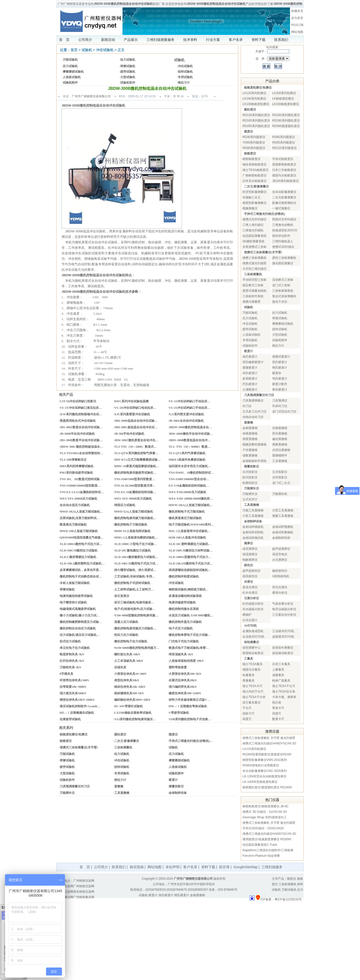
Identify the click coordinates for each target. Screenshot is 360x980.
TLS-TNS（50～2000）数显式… (135, 447)
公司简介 (85, 40)
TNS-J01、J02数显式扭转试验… (81, 479)
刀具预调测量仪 (253, 401)
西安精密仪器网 (84, 892)
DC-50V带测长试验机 (128, 706)
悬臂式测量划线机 (254, 291)
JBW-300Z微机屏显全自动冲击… (136, 440)
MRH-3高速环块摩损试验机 (187, 460)
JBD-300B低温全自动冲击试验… (136, 421)
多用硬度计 (250, 379)
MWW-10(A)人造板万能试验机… (191, 505)
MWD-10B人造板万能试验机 (79, 531)
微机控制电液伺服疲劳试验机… (135, 473)
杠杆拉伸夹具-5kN (72, 661)
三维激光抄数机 (283, 225)
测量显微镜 (280, 444)
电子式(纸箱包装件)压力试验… (135, 609)
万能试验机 (70, 60)
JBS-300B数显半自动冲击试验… (81, 440)
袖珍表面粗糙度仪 (254, 164)
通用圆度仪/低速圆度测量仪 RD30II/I (267, 839)
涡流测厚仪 (250, 554)
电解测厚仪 (250, 560)
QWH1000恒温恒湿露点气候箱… (82, 538)
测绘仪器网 (66, 892)
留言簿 (224, 867)
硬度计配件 (280, 384)
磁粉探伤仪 (280, 571)
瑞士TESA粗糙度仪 (255, 170)
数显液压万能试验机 (73, 525)
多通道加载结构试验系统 (185, 596)
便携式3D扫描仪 (283, 247)
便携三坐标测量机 (254, 258)
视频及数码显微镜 (254, 444)
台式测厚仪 (280, 560)
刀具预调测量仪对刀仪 (75, 786)
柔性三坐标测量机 (284, 258)
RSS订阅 (297, 25)
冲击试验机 (105, 50)
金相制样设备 (178, 793)
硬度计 (173, 780)
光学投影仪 (280, 477)
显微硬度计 (250, 368)
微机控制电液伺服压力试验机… (135, 628)
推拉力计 (184, 83)
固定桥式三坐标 (253, 285)
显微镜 (119, 786)
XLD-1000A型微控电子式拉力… (190, 557)
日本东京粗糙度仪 (254, 181)
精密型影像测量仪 (254, 203)
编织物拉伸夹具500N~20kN (132, 700)
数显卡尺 (278, 719)
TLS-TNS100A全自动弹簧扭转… (81, 453)
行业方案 (213, 40)
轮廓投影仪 (250, 483)
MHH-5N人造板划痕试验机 (132, 531)
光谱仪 (248, 582)
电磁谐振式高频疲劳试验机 (78, 609)
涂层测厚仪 (250, 549)
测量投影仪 (176, 786)
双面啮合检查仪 (253, 653)
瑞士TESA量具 (252, 664)
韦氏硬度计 (280, 379)
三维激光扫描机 (253, 230)
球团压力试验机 (125, 505)
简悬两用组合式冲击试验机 (78, 421)
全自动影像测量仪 (284, 192)
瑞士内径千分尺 (253, 692)
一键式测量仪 (281, 208)
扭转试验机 (185, 72)
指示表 (277, 702)
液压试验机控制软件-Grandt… (80, 706)
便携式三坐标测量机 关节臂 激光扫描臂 (269, 738)
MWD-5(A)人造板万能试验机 (134, 512)
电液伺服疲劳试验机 (182, 602)
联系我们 (281, 40)
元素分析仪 (251, 598)
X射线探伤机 (281, 576)
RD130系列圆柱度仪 (256, 115)
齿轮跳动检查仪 (283, 653)
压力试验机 (70, 66)
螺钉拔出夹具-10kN (127, 654)
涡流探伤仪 (250, 576)
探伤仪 (248, 565)
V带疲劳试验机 (179, 713)
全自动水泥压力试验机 (75, 505)
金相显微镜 (250, 428)
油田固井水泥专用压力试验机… (190, 466)
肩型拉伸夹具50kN (127, 680)
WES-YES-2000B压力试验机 (78, 499)
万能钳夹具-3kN (70, 667)
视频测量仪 (250, 208)
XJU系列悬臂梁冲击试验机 (132, 414)
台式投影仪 (250, 472)
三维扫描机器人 (283, 241)
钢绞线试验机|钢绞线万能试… (189, 589)
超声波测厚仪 (281, 549)
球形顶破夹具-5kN (181, 654)
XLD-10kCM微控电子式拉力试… (136, 563)
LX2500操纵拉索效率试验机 (133, 713)
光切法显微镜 (281, 450)
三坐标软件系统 (253, 296)
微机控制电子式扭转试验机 (132, 583)
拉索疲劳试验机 (70, 719)
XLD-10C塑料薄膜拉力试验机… (190, 544)
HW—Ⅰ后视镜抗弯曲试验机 (188, 706)
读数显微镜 (250, 455)
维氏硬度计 (280, 368)
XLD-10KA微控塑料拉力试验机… (82, 563)
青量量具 (248, 681)
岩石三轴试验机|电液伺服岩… (134, 602)
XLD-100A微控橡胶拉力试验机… (136, 557)
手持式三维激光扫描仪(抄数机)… (191, 741)
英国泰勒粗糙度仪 (284, 164)
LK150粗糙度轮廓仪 (286, 104)
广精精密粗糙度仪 (254, 175)
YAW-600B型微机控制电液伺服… (136, 615)
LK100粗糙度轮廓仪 (256, 104)
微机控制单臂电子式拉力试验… (190, 635)
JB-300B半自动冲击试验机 (77, 434)
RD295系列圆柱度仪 (256, 126)
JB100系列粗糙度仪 (285, 181)
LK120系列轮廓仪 (254, 93)
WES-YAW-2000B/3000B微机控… (191, 499)
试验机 (87, 50)
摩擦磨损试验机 (73, 72)
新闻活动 (108, 40)
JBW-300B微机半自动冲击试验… (191, 434)
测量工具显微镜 (283, 516)
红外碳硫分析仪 (253, 604)
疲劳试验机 (128, 72)
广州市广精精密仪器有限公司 (91, 96)
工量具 (248, 659)
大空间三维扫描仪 (254, 269)
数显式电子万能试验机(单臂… (189, 648)
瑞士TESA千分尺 (284, 686)
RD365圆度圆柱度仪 (286, 126)
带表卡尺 (278, 708)
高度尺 (247, 719)
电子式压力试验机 (181, 628)
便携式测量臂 (251, 302)
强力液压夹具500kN (73, 693)
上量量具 (278, 670)
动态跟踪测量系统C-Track (260, 845)
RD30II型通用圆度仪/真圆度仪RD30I (267, 754)
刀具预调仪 (280, 401)
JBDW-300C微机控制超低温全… (81, 447)
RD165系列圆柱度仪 (256, 121)
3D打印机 (250, 626)
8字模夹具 (66, 674)
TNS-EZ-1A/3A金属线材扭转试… (82, 492)
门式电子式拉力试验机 (184, 641)
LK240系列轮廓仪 (254, 99)
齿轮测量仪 (251, 642)
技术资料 (190, 40)
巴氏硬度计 (250, 384)
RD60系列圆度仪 (284, 137)
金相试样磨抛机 (283, 532)
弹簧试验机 (128, 66)
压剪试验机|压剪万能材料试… (80, 518)
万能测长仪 (67, 793)
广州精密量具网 (84, 897)
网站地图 (297, 32)
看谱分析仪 (280, 593)
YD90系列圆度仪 (254, 142)
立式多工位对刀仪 (254, 412)
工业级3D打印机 (283, 631)
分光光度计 (250, 620)
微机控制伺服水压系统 (184, 609)
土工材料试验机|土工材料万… (134, 589)
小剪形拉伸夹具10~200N (130, 674)
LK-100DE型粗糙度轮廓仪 (260, 782)
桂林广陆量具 (281, 681)
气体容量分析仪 (283, 604)
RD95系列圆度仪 (254, 148)
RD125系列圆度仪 (284, 148)
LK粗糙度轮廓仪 (283, 99)
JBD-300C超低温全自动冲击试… (136, 427)
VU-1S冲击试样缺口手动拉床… (189, 401)
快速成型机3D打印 (285, 230)
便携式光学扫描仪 (254, 219)
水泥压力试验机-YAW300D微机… (191, 615)
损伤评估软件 (281, 236)
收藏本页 (297, 11)
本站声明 (172, 867)
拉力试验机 (128, 60)
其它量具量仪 (251, 702)
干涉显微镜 (250, 450)
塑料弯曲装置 (178, 667)
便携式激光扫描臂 (254, 263)
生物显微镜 (280, 428)
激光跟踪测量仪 (283, 263)
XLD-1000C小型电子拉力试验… (135, 544)
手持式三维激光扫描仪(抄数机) (264, 214)
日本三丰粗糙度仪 (284, 170)
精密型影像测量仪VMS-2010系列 (265, 760)
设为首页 (297, 18)
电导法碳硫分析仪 (284, 609)
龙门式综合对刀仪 (284, 412)
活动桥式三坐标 (283, 280)
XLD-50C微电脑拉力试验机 (132, 551)
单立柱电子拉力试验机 (75, 648)
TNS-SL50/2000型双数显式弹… (135, 486)
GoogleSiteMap (246, 867)
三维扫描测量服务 (160, 40)
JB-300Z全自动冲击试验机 (186, 421)
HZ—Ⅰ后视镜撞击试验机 (77, 713)
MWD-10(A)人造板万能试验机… (81, 512)
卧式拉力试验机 (70, 641)
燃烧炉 (247, 615)
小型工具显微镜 (253, 516)
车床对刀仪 (280, 406)
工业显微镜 (280, 461)
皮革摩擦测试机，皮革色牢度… (81, 570)
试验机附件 (70, 83)
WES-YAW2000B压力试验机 (187, 492)
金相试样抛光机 (253, 538)
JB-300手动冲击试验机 (129, 434)
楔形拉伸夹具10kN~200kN (77, 700)
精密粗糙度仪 (251, 159)
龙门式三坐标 (281, 285)
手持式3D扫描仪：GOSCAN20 (263, 828)
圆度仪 (173, 734)
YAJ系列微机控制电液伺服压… (135, 719)
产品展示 (131, 40)
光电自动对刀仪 (253, 417)
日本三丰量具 (281, 664)
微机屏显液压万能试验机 (185, 518)
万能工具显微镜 (253, 510)
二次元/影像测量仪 (127, 741)
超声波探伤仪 (251, 571)
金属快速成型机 (253, 631)
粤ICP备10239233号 (288, 899)
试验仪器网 (66, 886)
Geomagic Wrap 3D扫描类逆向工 (265, 817)
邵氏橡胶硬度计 (253, 362)
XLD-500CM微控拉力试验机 (79, 551)
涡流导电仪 (280, 554)
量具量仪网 (66, 897)
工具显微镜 (122, 793)
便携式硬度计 (281, 357)
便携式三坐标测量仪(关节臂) (79, 747)
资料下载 (258, 40)
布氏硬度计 (250, 373)
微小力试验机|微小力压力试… (80, 615)
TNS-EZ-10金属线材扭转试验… (135, 492)
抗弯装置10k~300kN (73, 687)
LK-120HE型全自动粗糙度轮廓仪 (264, 776)
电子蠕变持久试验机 (73, 602)
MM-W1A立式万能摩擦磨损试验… (137, 460)
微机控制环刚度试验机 (184, 576)
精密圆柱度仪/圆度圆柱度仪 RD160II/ (267, 787)
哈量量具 (248, 675)
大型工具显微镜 (283, 510)
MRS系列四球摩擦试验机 (77, 466)
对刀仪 (247, 406)
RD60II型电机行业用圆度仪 (261, 765)
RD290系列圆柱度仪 (286, 121)
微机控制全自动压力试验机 (78, 628)
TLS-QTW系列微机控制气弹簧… (136, 453)
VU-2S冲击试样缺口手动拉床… (189, 408)
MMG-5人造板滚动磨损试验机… (136, 538)
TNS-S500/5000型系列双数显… (135, 479)
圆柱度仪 (120, 734)
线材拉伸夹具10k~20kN (130, 687)
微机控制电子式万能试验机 (187, 512)
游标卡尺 (248, 713)
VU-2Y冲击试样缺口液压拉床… (81, 408)
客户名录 (236, 40)
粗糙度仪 (66, 741)
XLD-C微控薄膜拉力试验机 (78, 557)
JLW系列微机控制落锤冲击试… (81, 414)
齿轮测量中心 (251, 648)
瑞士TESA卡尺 (252, 686)
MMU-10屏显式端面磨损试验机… (137, 466)
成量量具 (278, 675)
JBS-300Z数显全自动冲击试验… (81, 427)
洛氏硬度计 (250, 357)
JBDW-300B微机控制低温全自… (190, 427)
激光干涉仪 (280, 302)
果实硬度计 (280, 390)
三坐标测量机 (123, 747)
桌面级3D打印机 (283, 637)
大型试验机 (128, 77)
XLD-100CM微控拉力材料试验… (191, 551)
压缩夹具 (120, 667)
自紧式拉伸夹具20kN (183, 680)
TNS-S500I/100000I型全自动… (189, 479)
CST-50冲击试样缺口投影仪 (78, 401)
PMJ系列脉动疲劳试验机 (76, 473)
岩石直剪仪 (122, 596)
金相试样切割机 (253, 532)
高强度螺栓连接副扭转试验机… (190, 570)
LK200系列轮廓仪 (284, 93)
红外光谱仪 (250, 593)
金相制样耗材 (281, 538)
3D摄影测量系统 (253, 241)
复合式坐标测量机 (284, 296)
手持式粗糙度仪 (283, 159)
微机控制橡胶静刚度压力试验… (81, 622)
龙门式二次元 (281, 483)
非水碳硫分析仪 (253, 609)
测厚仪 (248, 543)
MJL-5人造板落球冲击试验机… (190, 531)
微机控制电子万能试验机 (131, 525)
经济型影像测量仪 (254, 192)
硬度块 (277, 373)
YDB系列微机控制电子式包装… (190, 719)
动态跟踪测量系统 (254, 236)
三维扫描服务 (272, 867)
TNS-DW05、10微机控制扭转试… (191, 473)
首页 (74, 50)
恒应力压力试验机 (126, 635)
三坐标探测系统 (283, 291)
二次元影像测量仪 (284, 197)
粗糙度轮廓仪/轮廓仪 (74, 734)
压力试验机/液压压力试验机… (80, 635)
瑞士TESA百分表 (284, 692)
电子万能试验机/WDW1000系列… (191, 525)
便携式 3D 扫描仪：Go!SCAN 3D (265, 812)
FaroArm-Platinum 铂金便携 (261, 856)
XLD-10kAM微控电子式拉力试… (191, 563)
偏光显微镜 (280, 439)
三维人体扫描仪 (253, 225)
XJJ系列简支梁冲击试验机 (186, 414)
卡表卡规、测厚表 (284, 697)
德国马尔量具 (251, 670)
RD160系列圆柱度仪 (286, 115)
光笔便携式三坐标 (254, 247)
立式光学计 (250, 499)
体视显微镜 (250, 433)
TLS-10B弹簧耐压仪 (73, 460)
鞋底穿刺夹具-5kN (72, 654)
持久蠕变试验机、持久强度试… (135, 570)
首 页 (64, 40)
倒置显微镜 (250, 439)
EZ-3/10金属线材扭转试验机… (189, 486)
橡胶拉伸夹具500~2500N (185, 693)
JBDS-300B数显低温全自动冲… (190, 440)
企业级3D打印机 (253, 637)
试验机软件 (128, 83)
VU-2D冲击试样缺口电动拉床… (135, 408)
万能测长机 (280, 494)
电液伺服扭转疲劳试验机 (76, 596)
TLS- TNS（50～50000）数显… (190, 447)
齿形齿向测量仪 (283, 648)
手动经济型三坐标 (254, 280)
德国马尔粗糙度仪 (284, 175)
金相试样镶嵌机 (253, 527)
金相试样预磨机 (283, 527)
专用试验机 (185, 77)
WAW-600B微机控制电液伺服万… (137, 648)
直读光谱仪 (250, 587)
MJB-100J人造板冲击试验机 (187, 538)
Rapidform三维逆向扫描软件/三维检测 (268, 850)
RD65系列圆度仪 (284, 142)
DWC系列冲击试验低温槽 (131, 401)
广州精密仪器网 (84, 881)
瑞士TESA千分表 (254, 697)
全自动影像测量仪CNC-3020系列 (265, 771)
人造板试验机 (72, 77)
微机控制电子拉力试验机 (131, 641)
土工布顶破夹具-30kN (129, 661)
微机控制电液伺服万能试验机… (135, 518)
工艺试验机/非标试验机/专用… (135, 576)
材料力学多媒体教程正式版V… (189, 700)
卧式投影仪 (250, 477)
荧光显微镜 (280, 433)
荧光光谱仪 (280, 587)
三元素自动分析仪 (284, 615)
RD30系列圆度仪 (254, 137)
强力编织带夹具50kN (183, 687)
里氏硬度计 (280, 362)
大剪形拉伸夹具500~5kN (185, 674)
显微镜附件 (280, 455)
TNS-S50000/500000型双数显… (80, 486)
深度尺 (277, 713)
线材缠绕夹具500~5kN (129, 693)
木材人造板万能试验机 (75, 583)
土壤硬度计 (250, 390)
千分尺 (247, 708)
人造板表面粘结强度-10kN (186, 661)
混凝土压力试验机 (126, 622)
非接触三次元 (251, 197)
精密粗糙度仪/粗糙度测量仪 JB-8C (265, 806)
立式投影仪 (280, 472)
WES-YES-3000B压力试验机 (133, 499)
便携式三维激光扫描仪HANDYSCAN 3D (269, 743)
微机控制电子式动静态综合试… (81, 576)
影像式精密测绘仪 (284, 203)
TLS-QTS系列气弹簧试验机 (187, 453)
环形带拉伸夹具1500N (74, 680)
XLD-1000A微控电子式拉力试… (81, 544)
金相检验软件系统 (254, 461)
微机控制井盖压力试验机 (185, 622)
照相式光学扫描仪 (284, 219)
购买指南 (137, 867)
